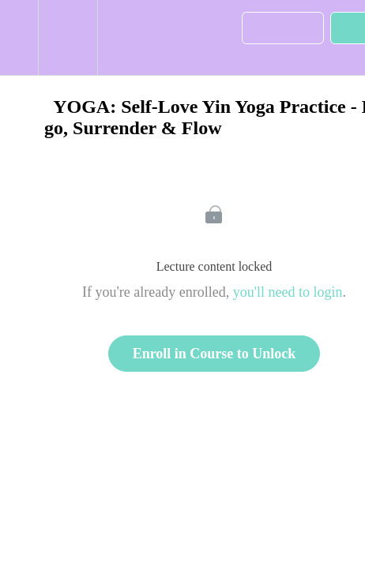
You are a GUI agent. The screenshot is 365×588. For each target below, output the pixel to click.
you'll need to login (288, 292)
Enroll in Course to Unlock (214, 354)
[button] (19, 37)
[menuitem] (68, 37)
